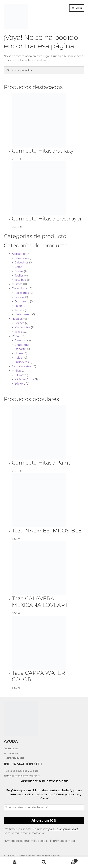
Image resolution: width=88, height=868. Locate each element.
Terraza (19, 310)
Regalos (17, 319)
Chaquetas (22, 345)
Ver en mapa (11, 753)
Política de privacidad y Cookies (21, 771)
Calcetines (22, 263)
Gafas (18, 267)
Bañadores (22, 258)
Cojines (19, 323)
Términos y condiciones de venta (22, 776)
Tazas (18, 332)
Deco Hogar (20, 288)
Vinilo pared (23, 314)
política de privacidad (63, 829)
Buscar (44, 862)
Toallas (19, 276)
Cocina (19, 297)
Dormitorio (22, 302)
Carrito (68, 860)
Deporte (20, 349)
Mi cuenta (15, 862)
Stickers (20, 384)
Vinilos (16, 371)
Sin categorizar (22, 366)
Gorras (19, 271)
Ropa (15, 336)
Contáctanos (11, 748)
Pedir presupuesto (14, 758)
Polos (18, 358)
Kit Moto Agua (24, 379)
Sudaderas (22, 362)
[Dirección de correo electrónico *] (44, 807)
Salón (18, 306)
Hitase (19, 353)
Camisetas (22, 340)
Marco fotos (22, 327)
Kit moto (20, 375)
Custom (17, 284)
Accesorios (19, 254)
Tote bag (20, 280)
